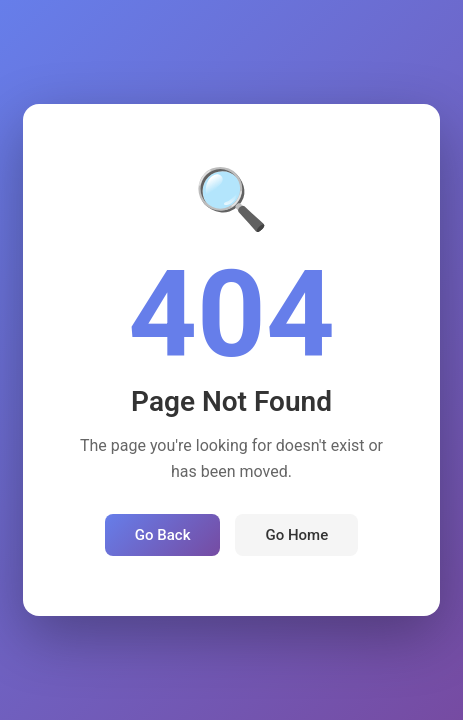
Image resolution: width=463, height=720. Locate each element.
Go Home (296, 535)
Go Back (163, 535)
